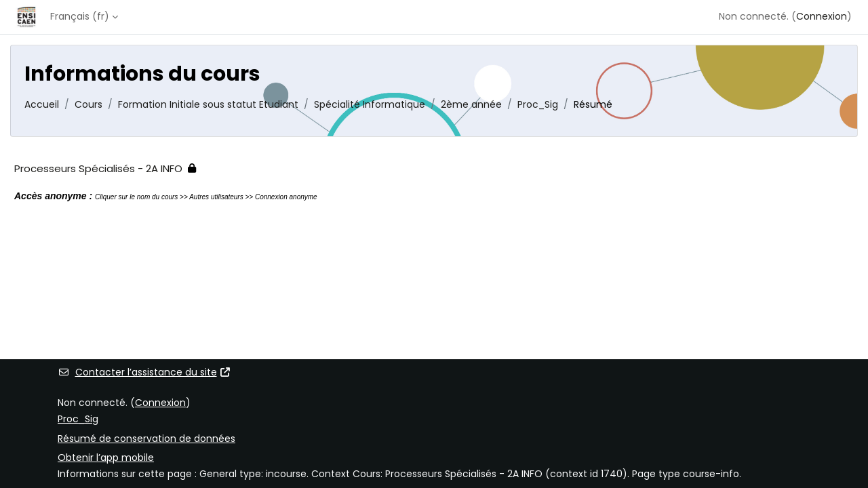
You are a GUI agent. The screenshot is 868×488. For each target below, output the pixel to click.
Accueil (42, 104)
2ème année (471, 104)
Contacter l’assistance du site (144, 372)
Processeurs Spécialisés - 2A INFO (98, 168)
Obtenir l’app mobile (106, 457)
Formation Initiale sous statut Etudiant (208, 104)
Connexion (822, 16)
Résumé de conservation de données (146, 439)
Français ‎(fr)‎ (80, 16)
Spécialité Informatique (370, 104)
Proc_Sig (538, 104)
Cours (88, 104)
